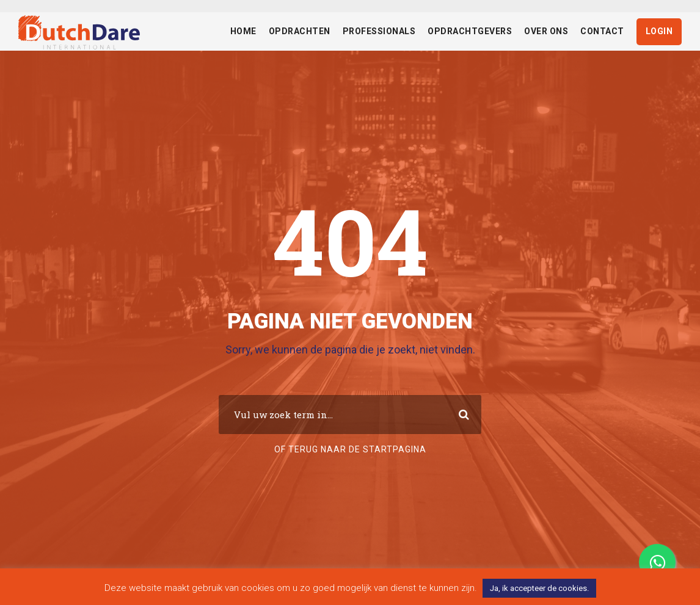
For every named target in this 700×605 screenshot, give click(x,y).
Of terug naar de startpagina (350, 449)
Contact (602, 31)
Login (659, 31)
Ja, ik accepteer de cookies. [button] (539, 588)
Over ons (546, 31)
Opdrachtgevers (470, 31)
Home (243, 31)
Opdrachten (300, 31)
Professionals (379, 31)
